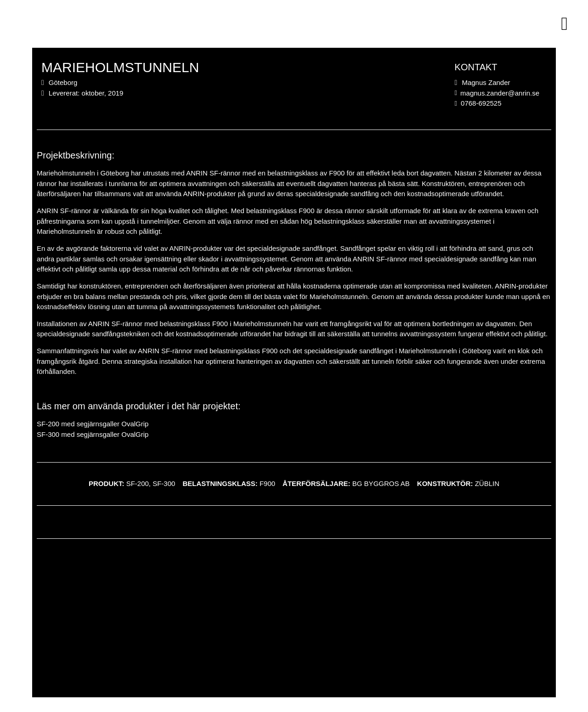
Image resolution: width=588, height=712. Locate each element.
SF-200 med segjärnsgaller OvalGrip (93, 424)
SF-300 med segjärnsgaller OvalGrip (93, 434)
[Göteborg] (294, 624)
